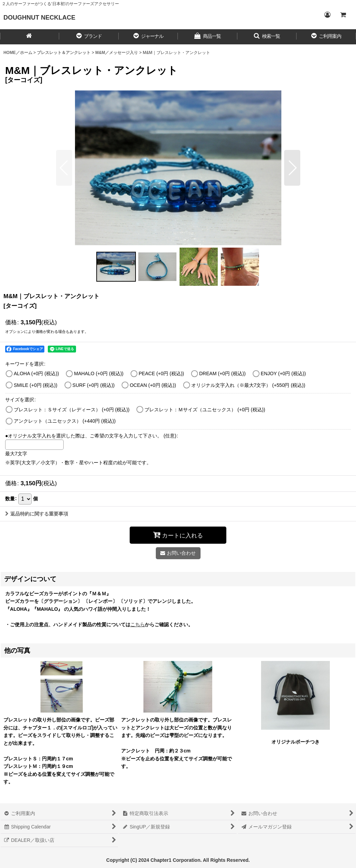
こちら (138, 625)
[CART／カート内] (343, 15)
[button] (89, 37)
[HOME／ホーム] (30, 37)
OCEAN (153, 385)
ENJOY (283, 373)
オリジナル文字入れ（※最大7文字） (248, 385)
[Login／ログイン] (327, 15)
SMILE (36, 385)
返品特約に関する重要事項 (37, 514)
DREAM (222, 373)
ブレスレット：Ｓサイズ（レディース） (72, 410)
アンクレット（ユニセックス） (65, 421)
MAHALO (99, 373)
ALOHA (36, 373)
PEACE (161, 373)
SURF (94, 385)
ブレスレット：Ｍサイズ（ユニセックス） (205, 410)
